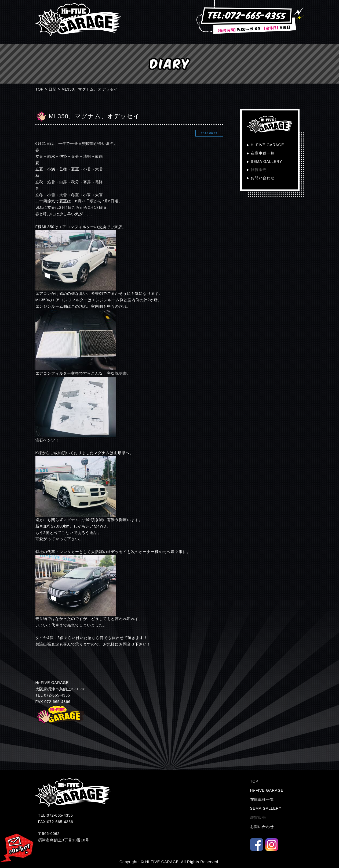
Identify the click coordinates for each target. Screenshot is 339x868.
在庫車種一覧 (263, 153)
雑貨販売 (259, 170)
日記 (53, 89)
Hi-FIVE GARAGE (267, 145)
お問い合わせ (263, 178)
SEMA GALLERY (266, 162)
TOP (40, 89)
